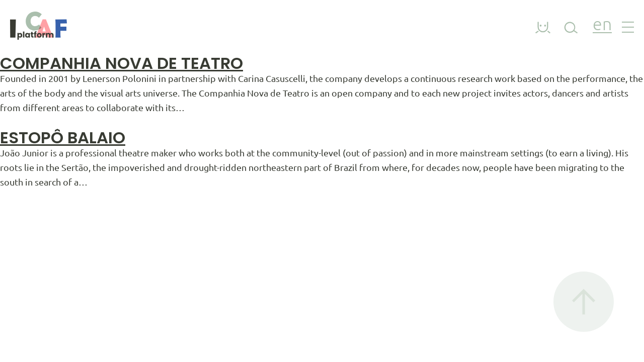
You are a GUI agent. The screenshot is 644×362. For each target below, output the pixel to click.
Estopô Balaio (63, 138)
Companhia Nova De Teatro (122, 63)
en (602, 25)
